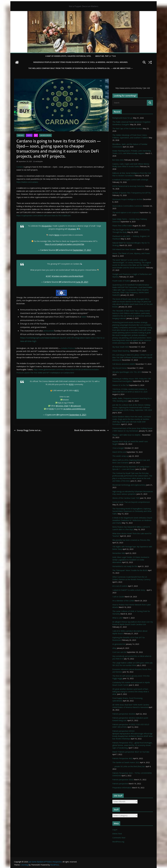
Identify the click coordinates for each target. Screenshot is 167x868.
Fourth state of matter (121, 281)
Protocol (71, 348)
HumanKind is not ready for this (125, 566)
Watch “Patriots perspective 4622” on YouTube (131, 752)
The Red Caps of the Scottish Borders (127, 128)
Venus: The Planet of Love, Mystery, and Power (131, 253)
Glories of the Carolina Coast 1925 (126, 498)
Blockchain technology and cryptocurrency (129, 485)
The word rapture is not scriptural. (126, 212)
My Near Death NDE (121, 347)
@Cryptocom (76, 406)
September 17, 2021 (82, 250)
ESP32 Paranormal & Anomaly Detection (129, 186)
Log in (115, 830)
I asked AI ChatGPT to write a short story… (129, 590)
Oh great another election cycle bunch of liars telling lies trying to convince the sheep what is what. (131, 692)
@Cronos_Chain (62, 406)
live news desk (118, 160)
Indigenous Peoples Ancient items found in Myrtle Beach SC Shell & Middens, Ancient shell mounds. (81, 62)
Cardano (20, 167)
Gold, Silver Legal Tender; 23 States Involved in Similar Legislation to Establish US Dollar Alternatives (131, 560)
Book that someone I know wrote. (92, 430)
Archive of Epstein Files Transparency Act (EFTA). (132, 193)
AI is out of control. (120, 586)
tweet (84, 317)
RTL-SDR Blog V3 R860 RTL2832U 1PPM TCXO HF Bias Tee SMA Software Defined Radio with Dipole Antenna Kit (132, 357)
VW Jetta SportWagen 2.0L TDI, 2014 (127, 372)
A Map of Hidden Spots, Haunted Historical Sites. (68, 56)
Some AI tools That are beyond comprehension (131, 502)
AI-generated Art (119, 644)
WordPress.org (118, 842)
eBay (114, 648)
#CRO (52, 409)
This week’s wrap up (120, 456)
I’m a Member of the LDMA (123, 601)
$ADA (57, 235)
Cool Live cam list (119, 652)
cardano (21, 135)
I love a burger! (118, 448)
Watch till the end (119, 452)
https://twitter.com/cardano (27, 182)
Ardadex (64, 348)
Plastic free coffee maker (122, 226)
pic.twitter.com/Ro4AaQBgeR (72, 276)
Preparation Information (122, 788)
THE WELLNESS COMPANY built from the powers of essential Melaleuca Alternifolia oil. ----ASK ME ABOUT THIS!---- (81, 68)
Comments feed (119, 838)
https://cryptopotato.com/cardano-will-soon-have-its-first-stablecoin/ (44, 216)
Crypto (29, 135)
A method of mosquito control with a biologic (130, 180)
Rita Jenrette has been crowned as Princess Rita (131, 540)
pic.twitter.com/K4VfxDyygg (74, 409)
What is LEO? (118, 618)
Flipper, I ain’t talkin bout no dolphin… (127, 435)
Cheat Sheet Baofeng (121, 351)
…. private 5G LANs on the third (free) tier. (129, 766)
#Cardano (72, 229)
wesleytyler (39, 161)
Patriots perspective (120, 784)
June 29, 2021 (82, 282)
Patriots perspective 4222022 (124, 714)
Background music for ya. (122, 118)
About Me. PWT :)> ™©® (106, 56)
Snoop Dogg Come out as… (28, 430)
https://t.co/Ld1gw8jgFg (54, 244)
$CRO (71, 384)
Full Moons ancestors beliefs (124, 364)
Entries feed (117, 834)
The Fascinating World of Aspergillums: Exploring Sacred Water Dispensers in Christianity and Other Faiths (132, 511)
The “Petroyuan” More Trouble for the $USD (130, 570)
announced (49, 331)
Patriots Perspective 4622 (123, 758)
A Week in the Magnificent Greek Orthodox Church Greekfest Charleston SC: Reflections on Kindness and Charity (132, 520)
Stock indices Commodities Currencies (127, 206)
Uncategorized (45, 135)
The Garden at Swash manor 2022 (126, 762)
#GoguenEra (47, 226)
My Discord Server (120, 368)
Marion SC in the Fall (120, 385)
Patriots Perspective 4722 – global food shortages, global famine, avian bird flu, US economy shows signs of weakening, (132, 745)
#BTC (77, 390)
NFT (36, 135)
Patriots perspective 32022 (123, 780)
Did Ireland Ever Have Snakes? (124, 249)
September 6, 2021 (78, 415)
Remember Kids (119, 553)
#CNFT (49, 276)
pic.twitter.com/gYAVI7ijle (74, 244)
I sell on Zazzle (118, 597)
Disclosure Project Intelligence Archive (127, 199)
